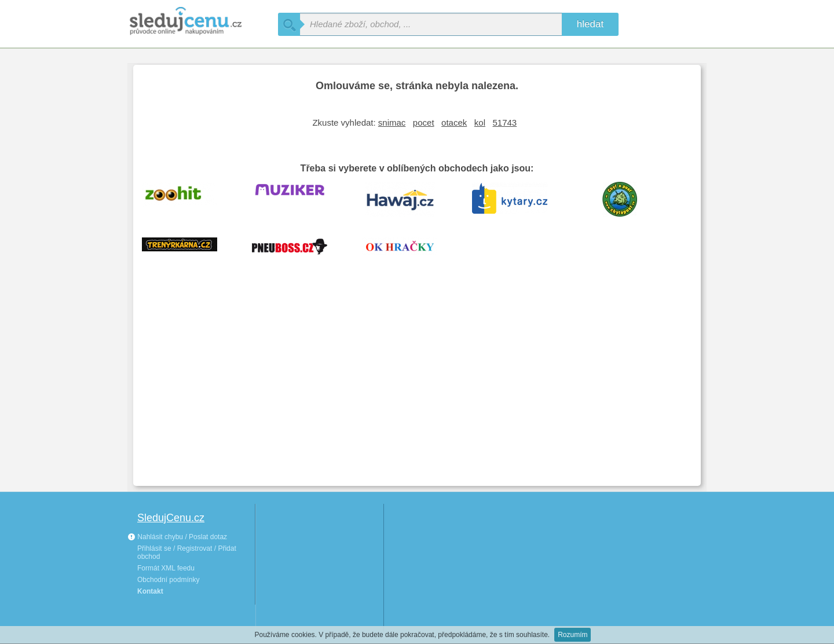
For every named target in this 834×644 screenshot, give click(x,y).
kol (480, 122)
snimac (392, 122)
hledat (590, 24)
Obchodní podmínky (168, 580)
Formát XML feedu (166, 568)
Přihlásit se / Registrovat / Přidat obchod (187, 552)
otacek (454, 122)
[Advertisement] (417, 390)
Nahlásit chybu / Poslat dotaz (177, 537)
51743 (505, 122)
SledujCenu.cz (171, 518)
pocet (424, 122)
